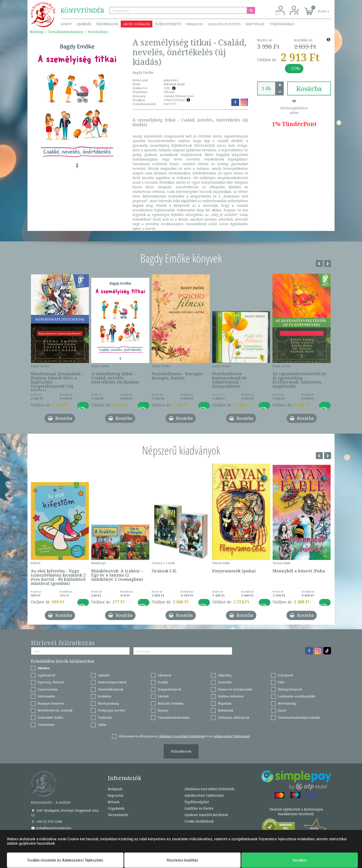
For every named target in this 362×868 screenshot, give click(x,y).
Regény (163, 710)
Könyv (66, 24)
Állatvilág (225, 675)
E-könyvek (286, 675)
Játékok (163, 696)
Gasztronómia (48, 689)
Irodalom (105, 696)
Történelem (46, 725)
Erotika (163, 682)
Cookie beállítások (199, 821)
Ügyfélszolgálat (197, 802)
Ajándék (84, 24)
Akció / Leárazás (137, 24)
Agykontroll (46, 675)
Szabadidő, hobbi (50, 717)
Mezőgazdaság (109, 703)
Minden (44, 668)
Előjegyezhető (168, 24)
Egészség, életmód (51, 682)
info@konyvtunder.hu (51, 828)
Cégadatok (116, 808)
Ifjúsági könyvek (290, 689)
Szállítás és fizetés (224, 24)
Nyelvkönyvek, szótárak (55, 710)
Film (281, 682)
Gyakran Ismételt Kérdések (206, 815)
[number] (266, 88)
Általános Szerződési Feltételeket (182, 736)
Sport (282, 710)
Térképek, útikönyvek (234, 717)
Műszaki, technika (171, 703)
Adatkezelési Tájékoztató (204, 795)
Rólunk (114, 802)
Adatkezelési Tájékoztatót (232, 736)
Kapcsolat (255, 24)
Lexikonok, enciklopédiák (297, 696)
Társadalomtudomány (66, 32)
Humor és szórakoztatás (235, 689)
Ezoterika (225, 682)
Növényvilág (287, 703)
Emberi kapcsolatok (112, 682)
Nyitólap (37, 32)
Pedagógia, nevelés (112, 710)
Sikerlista (194, 24)
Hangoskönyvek (170, 689)
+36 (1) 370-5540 (47, 821)
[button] (318, 9)
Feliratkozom (181, 751)
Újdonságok (107, 24)
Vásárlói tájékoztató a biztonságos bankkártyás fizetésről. (296, 812)
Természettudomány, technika (299, 717)
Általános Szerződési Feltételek (209, 789)
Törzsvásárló (282, 24)
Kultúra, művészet (231, 696)
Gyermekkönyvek (111, 689)
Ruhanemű (226, 710)
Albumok (165, 675)
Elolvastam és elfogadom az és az (184, 736)
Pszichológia (98, 32)
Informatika (46, 696)
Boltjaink (115, 789)
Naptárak (225, 703)
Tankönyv (105, 717)
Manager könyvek (51, 703)
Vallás (102, 725)
